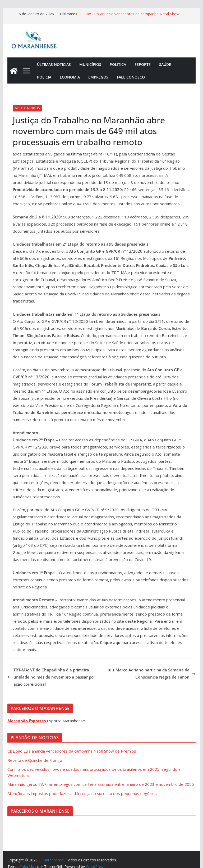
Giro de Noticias (27, 108)
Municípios (90, 64)
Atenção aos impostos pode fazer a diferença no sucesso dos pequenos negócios (82, 793)
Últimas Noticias (54, 64)
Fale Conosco (131, 77)
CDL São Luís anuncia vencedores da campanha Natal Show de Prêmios (72, 751)
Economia (70, 77)
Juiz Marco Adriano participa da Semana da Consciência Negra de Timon (152, 673)
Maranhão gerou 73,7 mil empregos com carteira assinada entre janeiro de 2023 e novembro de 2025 (101, 784)
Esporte (143, 64)
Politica (118, 64)
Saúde (165, 64)
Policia (44, 77)
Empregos (98, 77)
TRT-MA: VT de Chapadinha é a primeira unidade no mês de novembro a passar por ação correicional (51, 677)
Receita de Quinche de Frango (35, 760)
